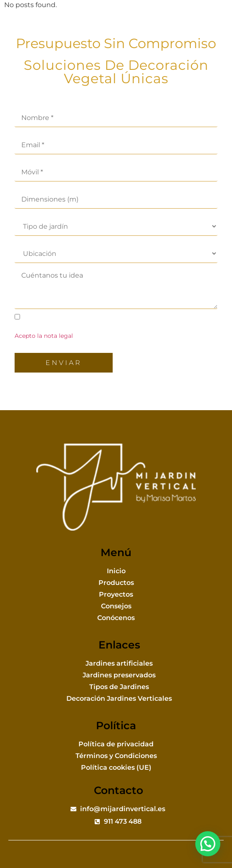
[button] (215, 19)
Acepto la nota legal (44, 336)
